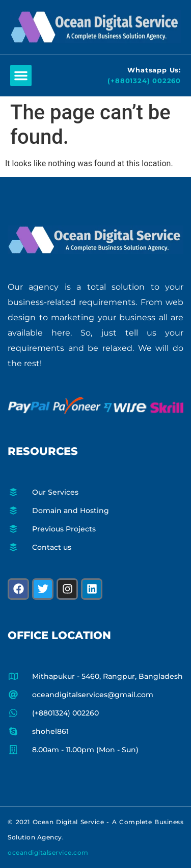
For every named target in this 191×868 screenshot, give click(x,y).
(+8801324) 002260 (144, 81)
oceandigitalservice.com (48, 852)
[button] (21, 75)
